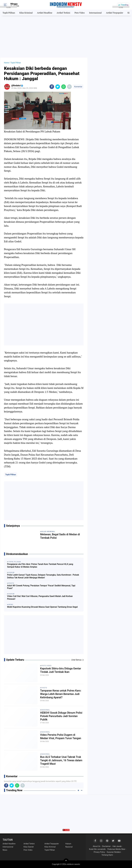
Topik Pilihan (11, 475)
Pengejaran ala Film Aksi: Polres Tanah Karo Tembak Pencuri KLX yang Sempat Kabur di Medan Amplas (40, 565)
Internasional (95, 13)
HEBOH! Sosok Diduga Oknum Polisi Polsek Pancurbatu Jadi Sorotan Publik (61, 716)
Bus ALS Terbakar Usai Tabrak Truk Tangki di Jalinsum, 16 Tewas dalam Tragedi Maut (61, 760)
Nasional (46, 710)
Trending (125, 5)
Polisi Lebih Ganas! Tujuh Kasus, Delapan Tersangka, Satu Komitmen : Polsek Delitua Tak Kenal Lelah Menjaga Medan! (43, 576)
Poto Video (80, 13)
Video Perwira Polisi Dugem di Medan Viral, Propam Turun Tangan (61, 737)
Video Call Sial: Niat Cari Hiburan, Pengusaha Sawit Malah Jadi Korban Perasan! (40, 598)
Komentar (78, 87)
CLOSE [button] (8, 7)
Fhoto (44, 688)
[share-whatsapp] (64, 87)
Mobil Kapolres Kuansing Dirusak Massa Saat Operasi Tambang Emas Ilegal (42, 607)
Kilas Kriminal (26, 13)
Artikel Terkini (63, 13)
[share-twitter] (58, 87)
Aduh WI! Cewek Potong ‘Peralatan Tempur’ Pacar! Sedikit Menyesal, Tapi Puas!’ (41, 587)
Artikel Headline (45, 13)
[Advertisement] (66, 37)
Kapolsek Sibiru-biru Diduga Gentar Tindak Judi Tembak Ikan (61, 670)
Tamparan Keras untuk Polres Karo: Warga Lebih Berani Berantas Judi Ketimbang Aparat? (61, 694)
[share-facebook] (52, 87)
